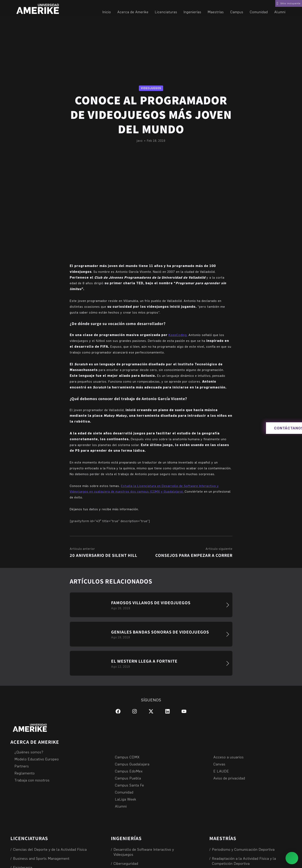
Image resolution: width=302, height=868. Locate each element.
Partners (22, 766)
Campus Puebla (128, 778)
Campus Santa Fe (130, 785)
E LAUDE (221, 771)
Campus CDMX (127, 757)
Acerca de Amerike (133, 12)
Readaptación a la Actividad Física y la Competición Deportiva (244, 861)
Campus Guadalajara (132, 764)
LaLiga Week (126, 799)
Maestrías (216, 12)
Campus (237, 12)
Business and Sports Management (41, 858)
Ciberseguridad (126, 863)
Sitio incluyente (290, 3)
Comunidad (259, 12)
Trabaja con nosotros (32, 780)
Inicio (107, 12)
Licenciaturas (166, 12)
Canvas (219, 764)
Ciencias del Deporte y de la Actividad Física (50, 849)
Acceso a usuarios (229, 757)
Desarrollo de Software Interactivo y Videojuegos (144, 852)
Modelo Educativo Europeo (37, 759)
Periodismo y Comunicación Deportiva (243, 849)
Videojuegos (151, 88)
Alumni (280, 12)
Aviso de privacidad (229, 778)
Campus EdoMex (129, 771)
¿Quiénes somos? (29, 752)
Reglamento (25, 773)
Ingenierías (192, 12)
